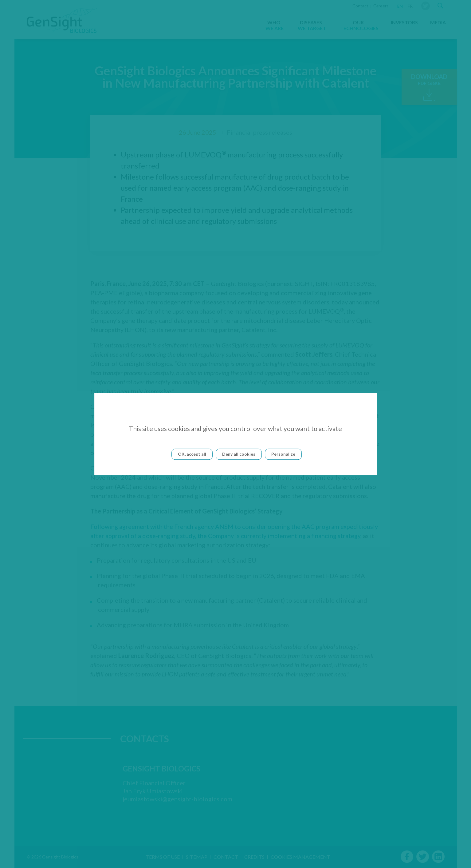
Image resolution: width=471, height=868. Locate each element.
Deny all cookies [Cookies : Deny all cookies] (239, 454)
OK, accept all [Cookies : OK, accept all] (192, 454)
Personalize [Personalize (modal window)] (283, 454)
